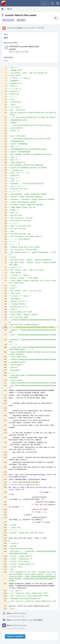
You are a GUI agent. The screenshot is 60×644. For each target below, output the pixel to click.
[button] (58, 3)
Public (22, 20)
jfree (20, 28)
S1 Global (38, 620)
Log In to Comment (15, 636)
